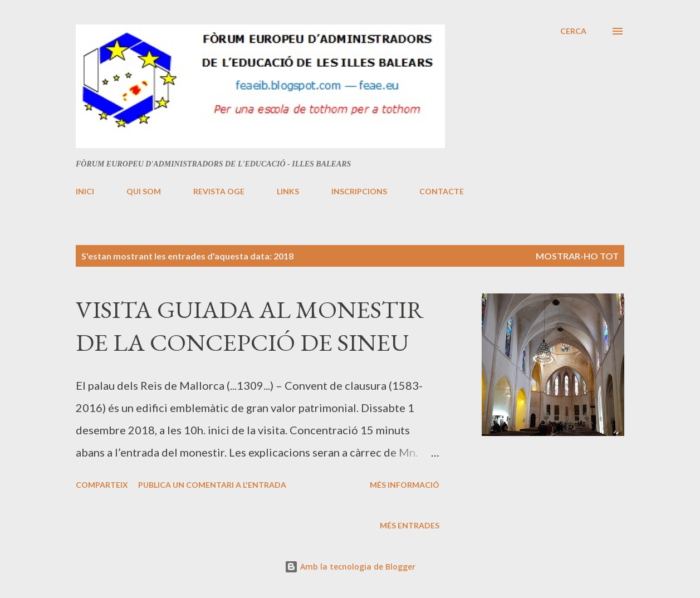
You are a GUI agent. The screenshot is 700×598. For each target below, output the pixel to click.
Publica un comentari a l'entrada (212, 485)
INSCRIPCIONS (359, 191)
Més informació (405, 485)
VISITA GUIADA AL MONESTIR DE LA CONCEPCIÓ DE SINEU (250, 326)
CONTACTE (442, 191)
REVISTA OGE (219, 191)
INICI (85, 191)
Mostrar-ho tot (577, 256)
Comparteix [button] (102, 485)
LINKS (288, 191)
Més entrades (410, 525)
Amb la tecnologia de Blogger (350, 567)
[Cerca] (573, 31)
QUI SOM (144, 191)
